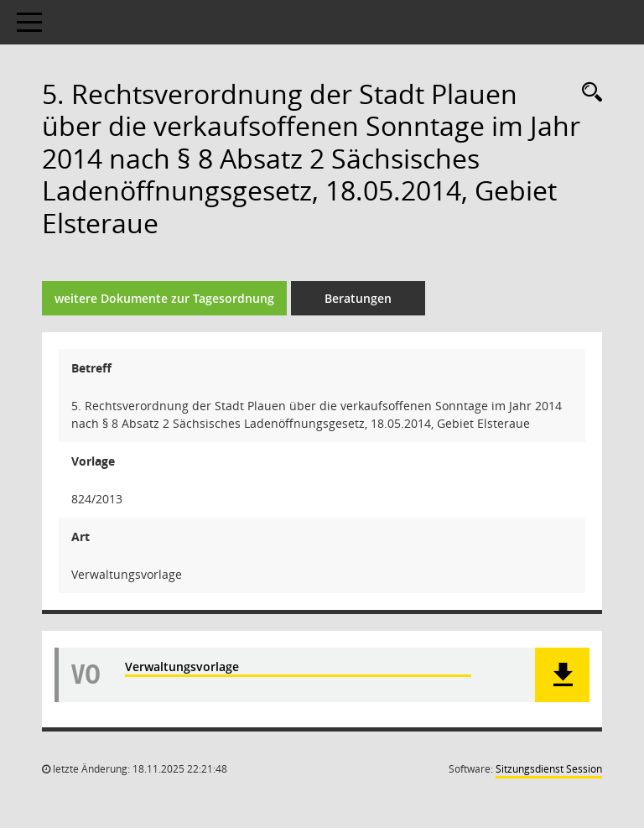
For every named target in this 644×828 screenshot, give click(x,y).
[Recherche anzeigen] (588, 93)
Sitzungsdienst (549, 769)
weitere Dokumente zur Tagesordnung (164, 298)
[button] (562, 675)
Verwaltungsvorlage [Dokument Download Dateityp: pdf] (182, 667)
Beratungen (358, 298)
